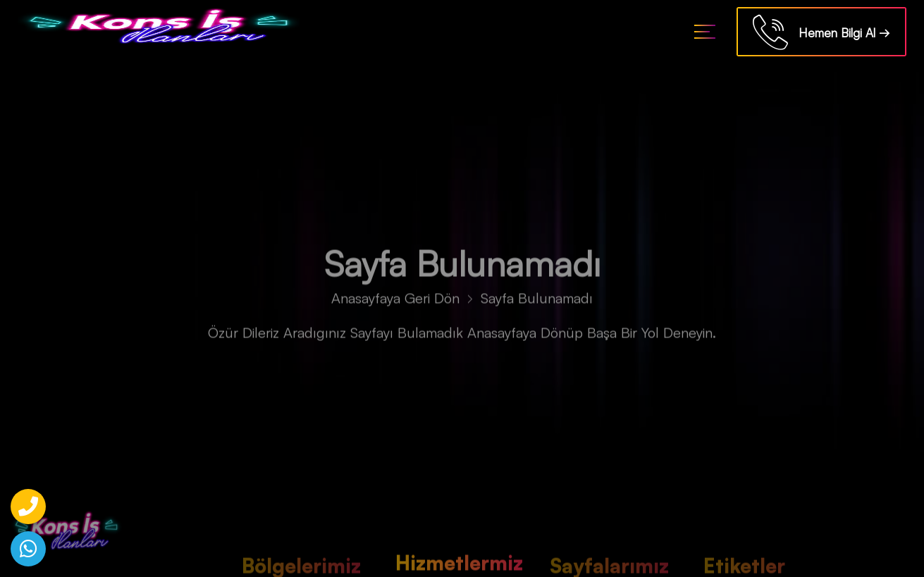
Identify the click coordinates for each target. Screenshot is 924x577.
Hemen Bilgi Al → (821, 34)
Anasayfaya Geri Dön (395, 301)
